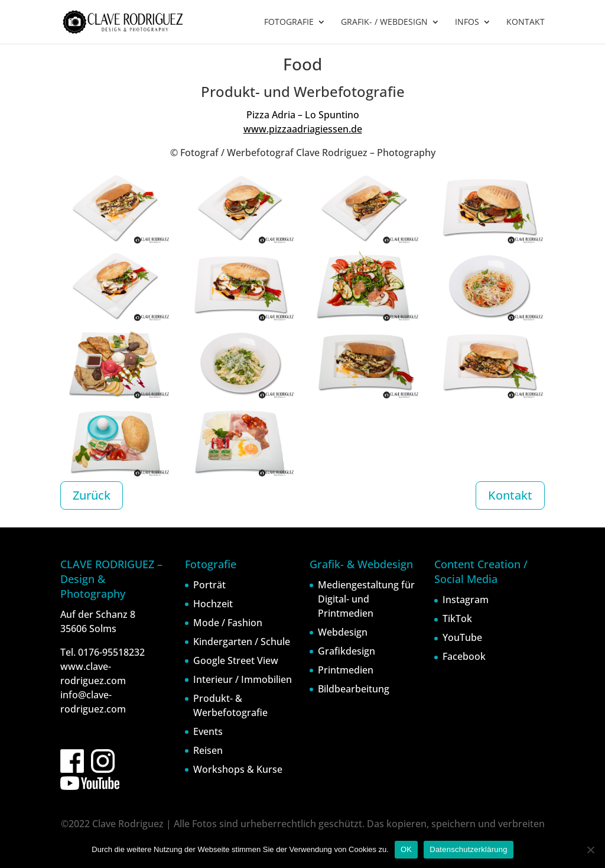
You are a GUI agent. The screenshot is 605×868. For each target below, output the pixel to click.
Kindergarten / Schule (242, 642)
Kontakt (510, 495)
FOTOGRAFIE (289, 22)
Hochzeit (213, 604)
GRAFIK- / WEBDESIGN (384, 22)
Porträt (209, 585)
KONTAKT (526, 22)
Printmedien (346, 670)
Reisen (208, 750)
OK (406, 849)
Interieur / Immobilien (243, 679)
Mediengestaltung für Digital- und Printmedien (366, 599)
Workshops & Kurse (238, 769)
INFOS (467, 22)
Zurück (92, 495)
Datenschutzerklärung (468, 849)
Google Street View (236, 660)
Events (208, 731)
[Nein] (590, 850)
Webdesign (343, 632)
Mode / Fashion (228, 623)
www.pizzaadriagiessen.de (303, 129)
